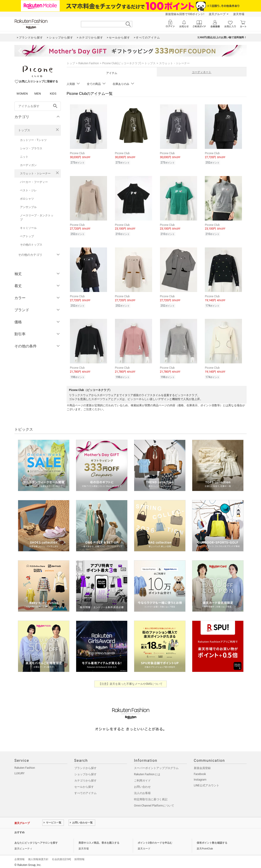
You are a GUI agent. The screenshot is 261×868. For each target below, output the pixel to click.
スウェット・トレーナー (35, 173)
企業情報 (20, 857)
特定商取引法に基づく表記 (151, 797)
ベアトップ (27, 236)
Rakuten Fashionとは (147, 772)
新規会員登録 (202, 766)
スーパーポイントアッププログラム (156, 766)
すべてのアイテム (85, 791)
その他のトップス (31, 245)
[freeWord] (38, 106)
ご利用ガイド (142, 778)
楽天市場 (239, 14)
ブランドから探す (85, 766)
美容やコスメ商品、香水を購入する (99, 841)
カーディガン (28, 165)
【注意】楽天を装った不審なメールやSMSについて (131, 682)
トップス (24, 130)
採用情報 (79, 857)
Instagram (200, 778)
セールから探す (84, 785)
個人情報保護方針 (38, 857)
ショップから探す (85, 772)
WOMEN (22, 94)
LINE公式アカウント (207, 783)
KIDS (53, 94)
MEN (38, 94)
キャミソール (28, 228)
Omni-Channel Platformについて (154, 804)
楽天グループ (217, 14)
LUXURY (20, 771)
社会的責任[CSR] (61, 857)
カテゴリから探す (85, 778)
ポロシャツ (27, 199)
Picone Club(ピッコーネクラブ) (122, 63)
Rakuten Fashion (89, 63)
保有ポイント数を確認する (212, 841)
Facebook (200, 772)
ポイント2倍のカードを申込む (155, 841)
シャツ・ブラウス (31, 148)
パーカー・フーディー (34, 182)
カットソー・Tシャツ (33, 140)
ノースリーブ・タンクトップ (37, 218)
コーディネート (202, 72)
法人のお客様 (142, 791)
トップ (71, 63)
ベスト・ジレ (28, 190)
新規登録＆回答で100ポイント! (185, 14)
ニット (24, 157)
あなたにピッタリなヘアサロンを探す (36, 841)
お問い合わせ (142, 785)
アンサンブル (28, 207)
